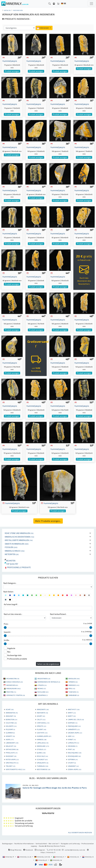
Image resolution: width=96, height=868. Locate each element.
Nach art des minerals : (13, 614)
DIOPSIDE (73, 723)
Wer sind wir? (54, 843)
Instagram (40, 850)
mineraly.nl (88, 857)
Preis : (6, 624)
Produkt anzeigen (12, 71)
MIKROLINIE (43, 746)
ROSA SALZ (42, 756)
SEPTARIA (73, 759)
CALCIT (41, 719)
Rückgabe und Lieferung (70, 843)
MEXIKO (42, 688)
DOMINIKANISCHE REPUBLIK (49, 682)
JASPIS (10, 739)
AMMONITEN (12, 713)
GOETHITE (42, 733)
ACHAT (10, 709)
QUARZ (41, 753)
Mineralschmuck (15, 551)
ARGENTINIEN (44, 678)
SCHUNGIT (42, 759)
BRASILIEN (74, 678)
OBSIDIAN (73, 746)
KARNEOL (42, 739)
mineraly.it (59, 857)
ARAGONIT (11, 716)
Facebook (28, 850)
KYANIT (72, 739)
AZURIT (41, 716)
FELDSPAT (10, 729)
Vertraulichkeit (41, 843)
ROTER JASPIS (12, 759)
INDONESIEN (12, 685)
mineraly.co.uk (24, 857)
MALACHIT (11, 746)
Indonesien (18, 10)
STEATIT (72, 763)
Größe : (7, 640)
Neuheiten (10, 561)
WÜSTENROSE (44, 769)
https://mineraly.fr (48, 852)
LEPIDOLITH (73, 743)
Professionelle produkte (18, 567)
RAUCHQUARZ (75, 753)
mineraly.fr (9, 857)
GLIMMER (10, 733)
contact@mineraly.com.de (75, 850)
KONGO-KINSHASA (15, 682)
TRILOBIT (10, 766)
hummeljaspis (11, 503)
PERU (72, 688)
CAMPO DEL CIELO (76, 719)
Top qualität (11, 564)
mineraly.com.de (42, 857)
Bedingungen (7, 843)
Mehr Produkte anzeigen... (48, 521)
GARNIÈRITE (74, 729)
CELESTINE (11, 723)
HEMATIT (10, 736)
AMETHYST (74, 709)
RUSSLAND (43, 692)
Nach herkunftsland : (58, 614)
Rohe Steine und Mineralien (19, 533)
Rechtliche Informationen (24, 843)
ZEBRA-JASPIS (75, 769)
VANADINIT (73, 766)
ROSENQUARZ (74, 756)
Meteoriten (12, 554)
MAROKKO (74, 685)
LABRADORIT (12, 743)
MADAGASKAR (13, 688)
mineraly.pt (41, 860)
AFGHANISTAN (13, 678)
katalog (7, 10)
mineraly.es (73, 857)
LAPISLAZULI (43, 743)
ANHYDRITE (42, 713)
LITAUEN (42, 685)
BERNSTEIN (11, 719)
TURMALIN (43, 766)
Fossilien (11, 547)
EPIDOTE (41, 726)
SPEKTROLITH (12, 763)
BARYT (72, 716)
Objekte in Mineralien (17, 544)
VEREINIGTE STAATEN (16, 695)
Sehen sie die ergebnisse (48, 664)
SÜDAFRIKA (43, 695)
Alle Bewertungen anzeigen (80, 832)
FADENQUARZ (74, 726)
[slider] (5, 628)
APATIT (72, 713)
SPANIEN (73, 682)
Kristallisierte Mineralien (19, 540)
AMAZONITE (43, 709)
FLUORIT (41, 729)
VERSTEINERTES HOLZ (15, 769)
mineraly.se (56, 860)
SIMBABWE (74, 695)
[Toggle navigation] (91, 4)
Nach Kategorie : (10, 583)
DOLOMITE (11, 726)
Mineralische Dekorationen (19, 537)
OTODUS (41, 749)
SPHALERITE (43, 763)
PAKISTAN (11, 692)
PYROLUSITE (12, 753)
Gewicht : (7, 632)
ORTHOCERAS (12, 749)
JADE (71, 736)
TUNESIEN (73, 692)
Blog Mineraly (15, 850)
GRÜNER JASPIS (75, 733)
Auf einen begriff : (11, 604)
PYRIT (71, 749)
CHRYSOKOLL (43, 723)
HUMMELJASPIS (44, 736)
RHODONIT (11, 756)
